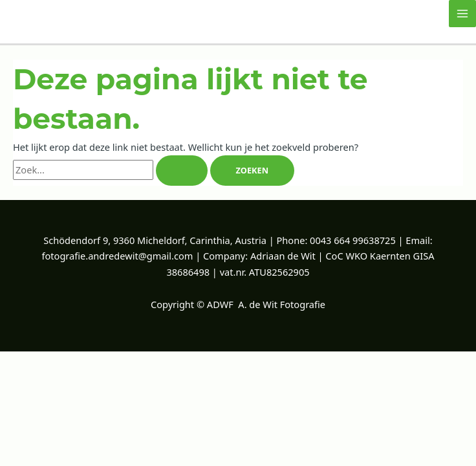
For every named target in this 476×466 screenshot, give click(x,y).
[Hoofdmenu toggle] (462, 14)
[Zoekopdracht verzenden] (182, 171)
